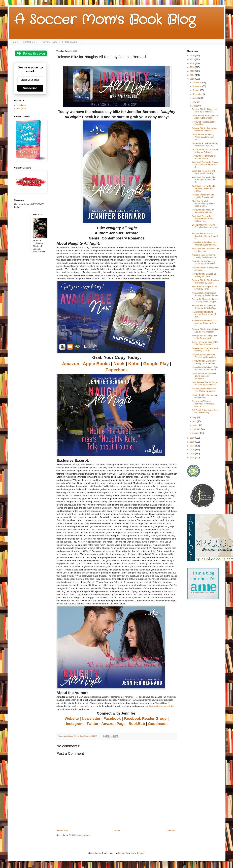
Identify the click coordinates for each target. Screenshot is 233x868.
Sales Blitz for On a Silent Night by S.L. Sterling (203, 172)
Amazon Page (113, 724)
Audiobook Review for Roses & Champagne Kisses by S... (205, 165)
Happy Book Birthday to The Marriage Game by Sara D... (205, 323)
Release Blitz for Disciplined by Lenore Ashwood (204, 130)
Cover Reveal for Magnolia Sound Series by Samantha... (204, 376)
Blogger (141, 853)
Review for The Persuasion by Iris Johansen (205, 250)
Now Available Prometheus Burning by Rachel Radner (205, 294)
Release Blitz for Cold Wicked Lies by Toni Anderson (205, 330)
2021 (193, 75)
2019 (193, 438)
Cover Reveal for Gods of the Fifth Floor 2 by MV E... (205, 343)
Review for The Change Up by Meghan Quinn (204, 275)
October (196, 90)
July (195, 102)
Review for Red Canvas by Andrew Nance (204, 157)
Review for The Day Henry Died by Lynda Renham (204, 362)
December (197, 82)
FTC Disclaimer (70, 42)
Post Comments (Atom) (79, 835)
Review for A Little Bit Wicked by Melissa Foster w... (205, 145)
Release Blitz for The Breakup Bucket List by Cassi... (205, 281)
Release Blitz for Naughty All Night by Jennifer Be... (205, 110)
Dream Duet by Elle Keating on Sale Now (204, 396)
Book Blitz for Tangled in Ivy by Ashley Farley (204, 288)
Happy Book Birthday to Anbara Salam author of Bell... (204, 314)
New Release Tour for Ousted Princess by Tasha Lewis (205, 384)
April (195, 421)
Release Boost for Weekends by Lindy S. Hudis (205, 350)
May (195, 417)
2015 (193, 454)
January (196, 433)
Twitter (92, 724)
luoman (122, 853)
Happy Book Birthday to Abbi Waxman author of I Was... (205, 243)
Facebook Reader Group (145, 718)
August (196, 98)
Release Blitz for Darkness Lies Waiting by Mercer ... (205, 390)
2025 (193, 59)
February (197, 429)
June (195, 106)
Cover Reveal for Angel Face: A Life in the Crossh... (205, 117)
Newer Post (62, 831)
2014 (193, 458)
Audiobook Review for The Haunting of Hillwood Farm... (204, 189)
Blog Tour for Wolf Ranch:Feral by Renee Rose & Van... (203, 204)
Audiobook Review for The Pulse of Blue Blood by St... (204, 180)
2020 (193, 79)
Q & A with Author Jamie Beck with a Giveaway (205, 411)
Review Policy (50, 42)
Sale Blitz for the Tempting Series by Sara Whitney (204, 263)
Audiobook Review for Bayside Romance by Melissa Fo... (203, 219)
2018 (193, 442)
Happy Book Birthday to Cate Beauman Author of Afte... (205, 368)
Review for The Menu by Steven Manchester (203, 211)
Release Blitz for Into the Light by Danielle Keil (203, 196)
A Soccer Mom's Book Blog (105, 20)
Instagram (75, 724)
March (196, 425)
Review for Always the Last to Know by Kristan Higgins (205, 300)
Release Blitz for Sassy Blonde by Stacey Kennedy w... (205, 236)
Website (72, 718)
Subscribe (30, 88)
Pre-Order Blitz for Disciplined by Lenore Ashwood (205, 151)
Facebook (112, 718)
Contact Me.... (30, 42)
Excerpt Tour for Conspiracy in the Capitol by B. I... (204, 337)
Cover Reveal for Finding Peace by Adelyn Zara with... (203, 137)
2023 (193, 67)
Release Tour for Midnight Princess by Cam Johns (204, 356)
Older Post (171, 831)
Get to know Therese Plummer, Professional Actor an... (203, 404)
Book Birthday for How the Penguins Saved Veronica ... (205, 227)
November (197, 86)
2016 (193, 450)
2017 (193, 446)
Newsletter (91, 718)
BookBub (137, 724)
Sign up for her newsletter (162, 706)
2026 (193, 56)
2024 (193, 63)
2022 (193, 71)
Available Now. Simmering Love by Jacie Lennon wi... (205, 256)
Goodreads (158, 724)
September (198, 94)
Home (15, 42)
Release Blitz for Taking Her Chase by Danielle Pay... (204, 307)
